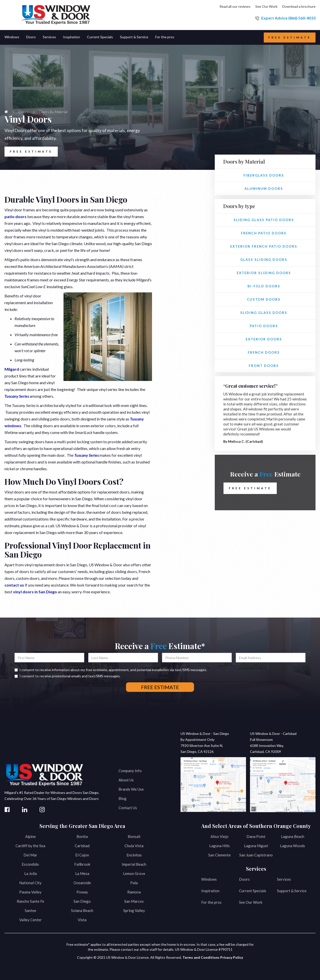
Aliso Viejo (219, 836)
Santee (30, 910)
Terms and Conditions (201, 957)
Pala (134, 883)
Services (284, 879)
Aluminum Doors (264, 189)
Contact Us (128, 808)
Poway (82, 892)
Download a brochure (299, 6)
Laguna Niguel (256, 846)
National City (30, 883)
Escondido (30, 864)
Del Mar (30, 855)
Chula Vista (134, 846)
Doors (244, 879)
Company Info (130, 771)
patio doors (15, 216)
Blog (122, 798)
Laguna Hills (219, 846)
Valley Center (30, 920)
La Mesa (82, 873)
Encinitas (134, 855)
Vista (82, 920)
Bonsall (134, 836)
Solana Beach (82, 910)
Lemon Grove (134, 873)
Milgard (12, 369)
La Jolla (30, 873)
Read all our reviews (235, 6)
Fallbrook (82, 864)
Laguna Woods (292, 846)
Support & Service (292, 891)
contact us (14, 585)
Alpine (30, 836)
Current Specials (253, 891)
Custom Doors (264, 299)
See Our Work (266, 6)
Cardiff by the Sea (30, 846)
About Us (126, 780)
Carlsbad (82, 846)
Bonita (82, 836)
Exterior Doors (264, 339)
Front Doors (264, 366)
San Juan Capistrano (256, 855)
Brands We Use (131, 789)
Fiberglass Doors (264, 175)
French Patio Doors (264, 233)
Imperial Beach (134, 864)
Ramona (134, 892)
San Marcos (134, 901)
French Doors (264, 352)
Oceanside (82, 883)
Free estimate (290, 37)
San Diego (82, 901)
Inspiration (210, 891)
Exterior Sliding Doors (264, 273)
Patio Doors (264, 326)
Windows (209, 879)
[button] (15, 37)
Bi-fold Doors (264, 286)
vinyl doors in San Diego (35, 592)
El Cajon (82, 855)
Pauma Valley (30, 892)
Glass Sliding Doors (264, 260)
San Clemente (219, 855)
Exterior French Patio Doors (264, 246)
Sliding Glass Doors (264, 313)
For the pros (211, 902)
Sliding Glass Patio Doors (264, 220)
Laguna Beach (293, 836)
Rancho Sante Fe (30, 901)
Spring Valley (134, 910)
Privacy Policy (232, 957)
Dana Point (256, 836)
